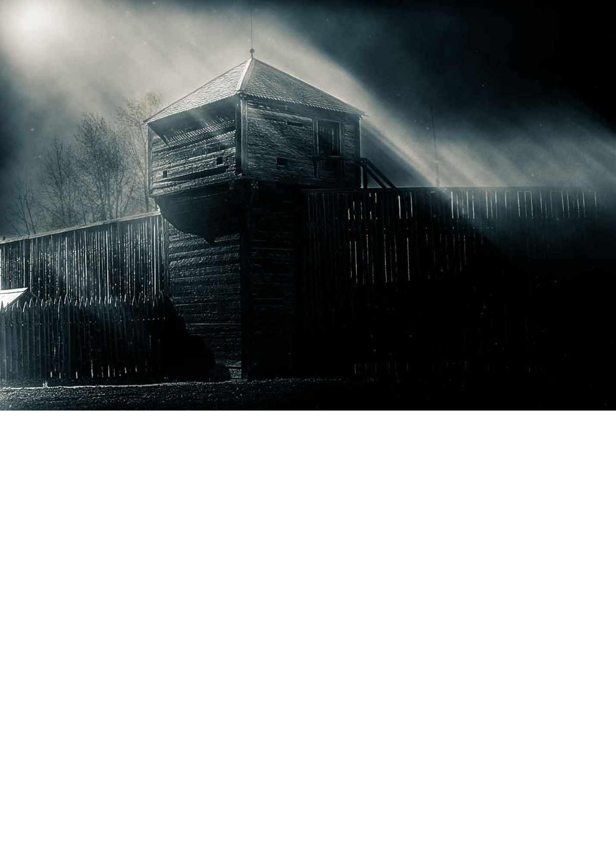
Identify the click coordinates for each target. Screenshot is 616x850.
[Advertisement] (308, 372)
